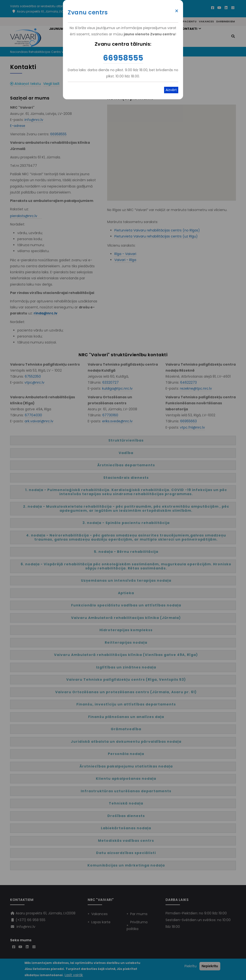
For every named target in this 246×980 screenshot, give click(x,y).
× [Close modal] (177, 11)
